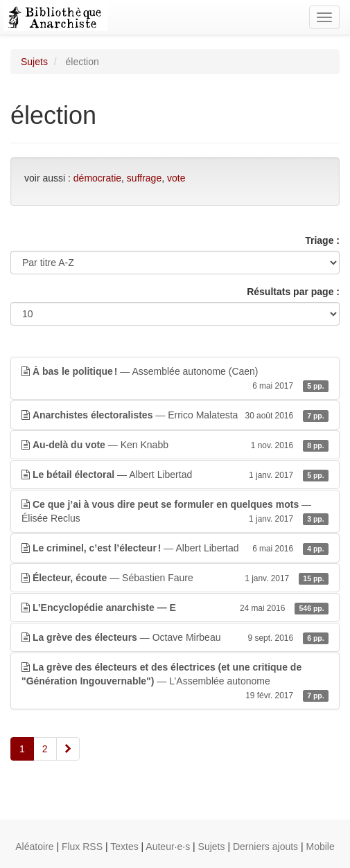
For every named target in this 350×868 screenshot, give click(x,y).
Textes (124, 847)
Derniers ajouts (265, 847)
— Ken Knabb (175, 445)
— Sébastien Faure (175, 578)
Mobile (321, 847)
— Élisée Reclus (175, 512)
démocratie (97, 178)
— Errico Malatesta (175, 415)
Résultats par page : (293, 292)
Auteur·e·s (168, 847)
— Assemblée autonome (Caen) (175, 379)
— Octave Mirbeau (175, 637)
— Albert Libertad (175, 475)
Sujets (34, 62)
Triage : (322, 240)
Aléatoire (34, 847)
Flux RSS (82, 847)
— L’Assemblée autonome (175, 682)
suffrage (144, 178)
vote (176, 178)
